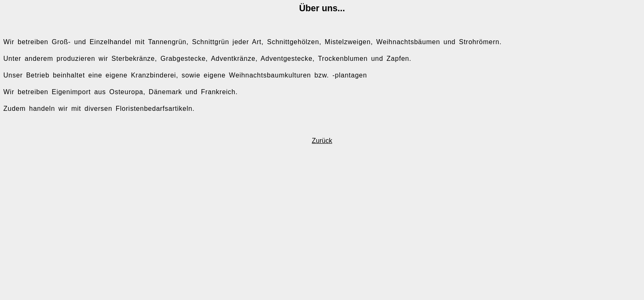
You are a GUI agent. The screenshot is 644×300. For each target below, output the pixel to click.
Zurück (322, 141)
